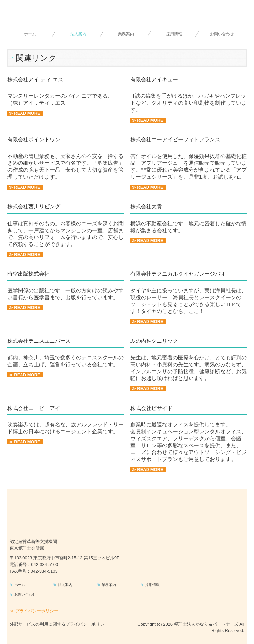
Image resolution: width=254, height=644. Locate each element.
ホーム (30, 34)
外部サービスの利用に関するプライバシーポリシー (59, 624)
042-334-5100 (44, 565)
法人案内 (78, 34)
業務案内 (126, 34)
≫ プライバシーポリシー (34, 611)
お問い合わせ (222, 34)
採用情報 (174, 34)
